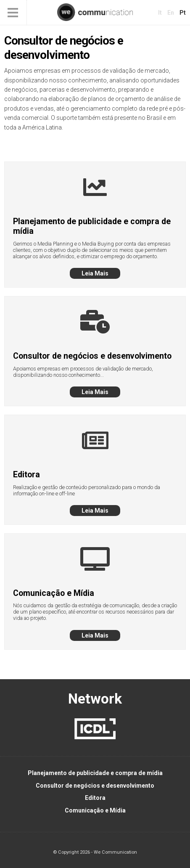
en (171, 13)
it (160, 13)
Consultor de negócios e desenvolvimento (95, 786)
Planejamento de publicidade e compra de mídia (95, 773)
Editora (95, 798)
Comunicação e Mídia (95, 810)
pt (183, 13)
